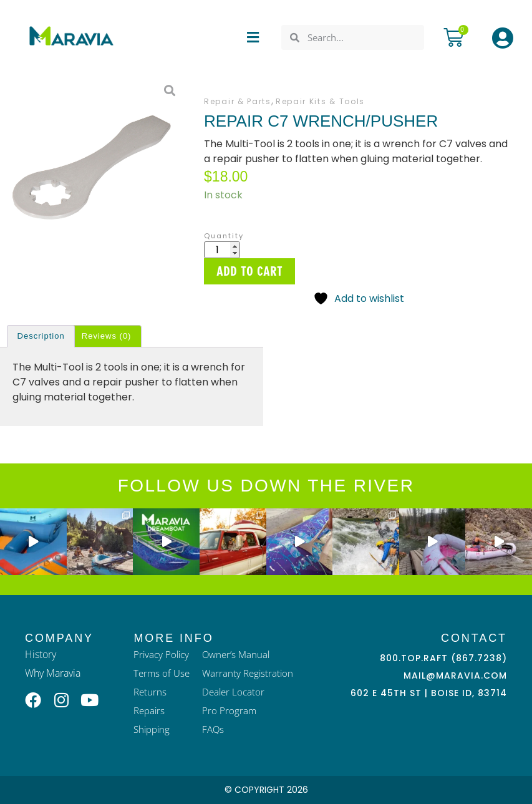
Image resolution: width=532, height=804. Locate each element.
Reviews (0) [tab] (107, 336)
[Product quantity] (222, 250)
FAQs (213, 729)
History (41, 654)
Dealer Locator (233, 692)
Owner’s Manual (236, 654)
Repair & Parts (238, 101)
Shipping (152, 729)
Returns (150, 692)
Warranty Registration (248, 673)
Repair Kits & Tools (320, 101)
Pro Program (229, 710)
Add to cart (249, 271)
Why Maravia (53, 673)
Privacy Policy (161, 654)
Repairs (149, 710)
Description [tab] (41, 336)
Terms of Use (162, 673)
